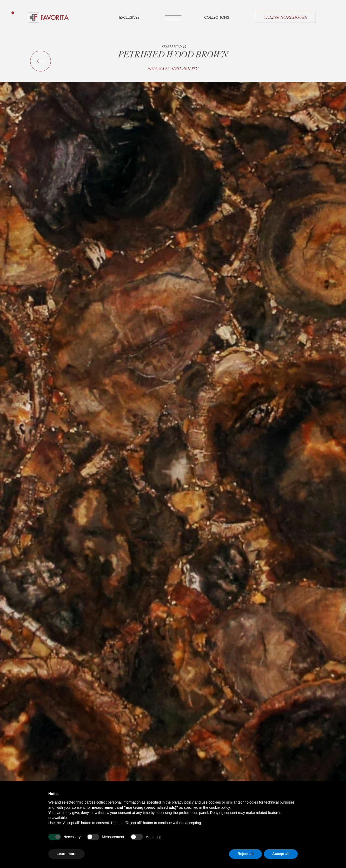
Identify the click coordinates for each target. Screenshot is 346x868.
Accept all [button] (281, 854)
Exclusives (129, 17)
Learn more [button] (66, 854)
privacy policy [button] (183, 802)
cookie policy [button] (219, 807)
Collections (217, 17)
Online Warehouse (285, 17)
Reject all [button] (245, 854)
